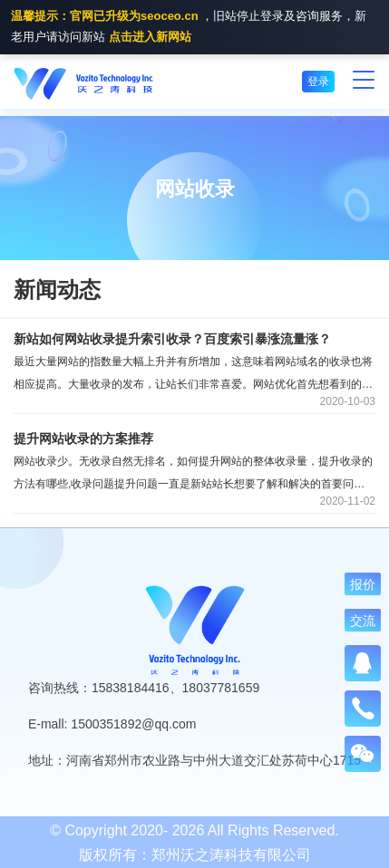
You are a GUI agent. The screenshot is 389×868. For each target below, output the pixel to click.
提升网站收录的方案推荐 (83, 439)
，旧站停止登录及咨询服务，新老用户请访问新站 (189, 28)
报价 (363, 584)
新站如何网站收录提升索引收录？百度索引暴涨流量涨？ (172, 339)
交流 (363, 621)
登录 (318, 82)
